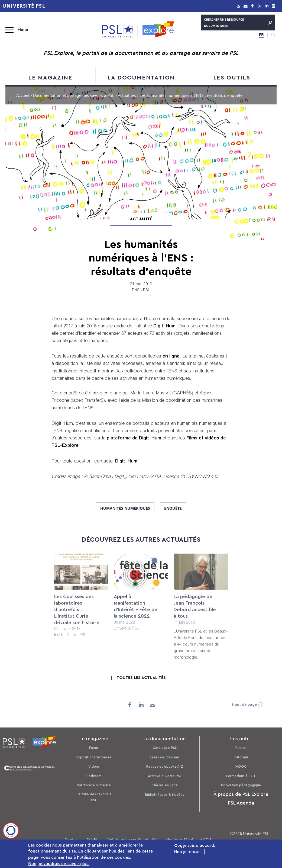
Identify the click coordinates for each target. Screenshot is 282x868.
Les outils (232, 78)
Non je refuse (187, 852)
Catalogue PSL (165, 748)
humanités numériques (125, 508)
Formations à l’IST (241, 776)
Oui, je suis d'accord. (195, 846)
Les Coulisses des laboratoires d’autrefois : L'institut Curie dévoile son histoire (77, 614)
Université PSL (24, 6)
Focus (94, 748)
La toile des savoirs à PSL (94, 797)
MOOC (241, 766)
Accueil (23, 96)
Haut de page (244, 705)
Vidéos (94, 766)
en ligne (171, 357)
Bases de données (165, 757)
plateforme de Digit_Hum (134, 438)
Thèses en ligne (165, 785)
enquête (173, 508)
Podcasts (94, 776)
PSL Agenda (241, 803)
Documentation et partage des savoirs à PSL (74, 96)
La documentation (141, 78)
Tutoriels (241, 757)
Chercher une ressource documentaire (238, 23)
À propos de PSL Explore (241, 794)
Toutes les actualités (141, 678)
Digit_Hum (164, 326)
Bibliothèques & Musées (165, 795)
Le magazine (50, 78)
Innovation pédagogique (241, 785)
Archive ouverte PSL (165, 776)
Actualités (127, 96)
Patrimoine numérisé (94, 785)
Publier (241, 748)
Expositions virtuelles (94, 757)
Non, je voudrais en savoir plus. (59, 864)
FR (261, 34)
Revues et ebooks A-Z (165, 766)
